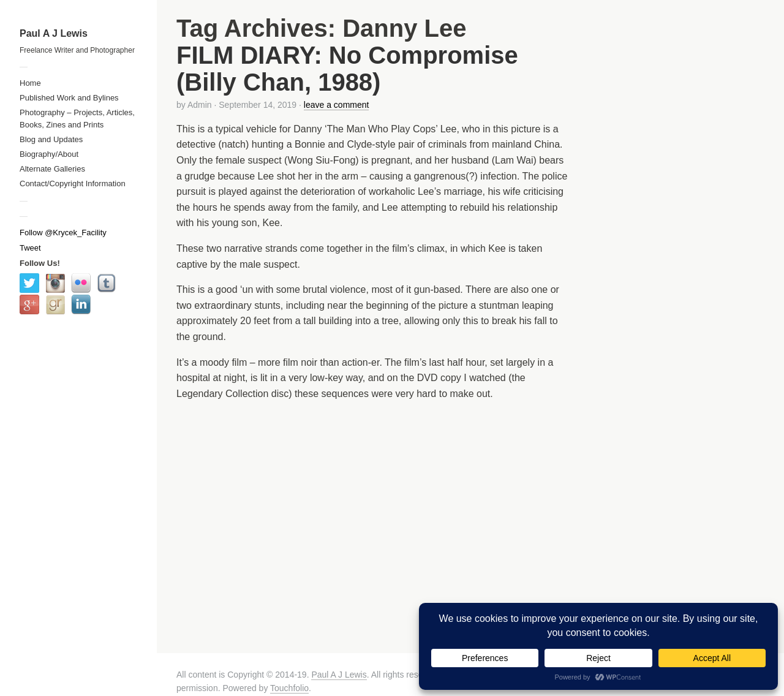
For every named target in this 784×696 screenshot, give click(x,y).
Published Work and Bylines (69, 98)
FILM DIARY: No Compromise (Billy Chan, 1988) (347, 69)
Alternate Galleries (52, 169)
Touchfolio (289, 688)
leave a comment (337, 105)
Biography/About (49, 154)
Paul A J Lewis (54, 33)
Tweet (30, 248)
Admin (200, 105)
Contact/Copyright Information (73, 183)
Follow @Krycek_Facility (63, 233)
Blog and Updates (51, 139)
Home (30, 83)
